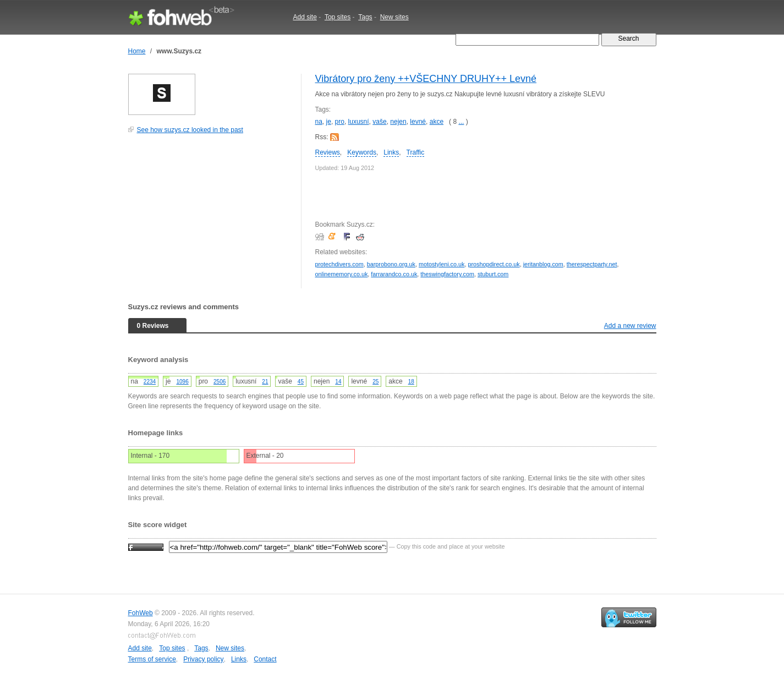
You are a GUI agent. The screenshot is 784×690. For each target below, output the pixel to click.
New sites (394, 17)
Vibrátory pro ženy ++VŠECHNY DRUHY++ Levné (426, 79)
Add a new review (630, 326)
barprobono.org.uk (391, 264)
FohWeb (141, 613)
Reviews (328, 152)
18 (411, 382)
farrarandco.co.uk (394, 274)
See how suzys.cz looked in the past (190, 130)
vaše (379, 122)
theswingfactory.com (447, 274)
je (329, 122)
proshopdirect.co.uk (494, 264)
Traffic (416, 152)
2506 (220, 382)
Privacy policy (203, 659)
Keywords (362, 152)
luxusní (359, 122)
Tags (365, 17)
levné (418, 122)
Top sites (338, 17)
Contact (265, 659)
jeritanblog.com (543, 264)
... (461, 122)
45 (301, 382)
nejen (398, 122)
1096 (182, 382)
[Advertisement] (211, 217)
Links (391, 152)
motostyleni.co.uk (442, 264)
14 (338, 382)
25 (375, 382)
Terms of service (152, 659)
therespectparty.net (592, 264)
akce (437, 122)
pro (340, 122)
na (319, 122)
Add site (305, 17)
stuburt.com (493, 274)
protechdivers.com (339, 264)
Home (137, 51)
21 (265, 382)
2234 (150, 382)
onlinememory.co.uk (342, 274)
